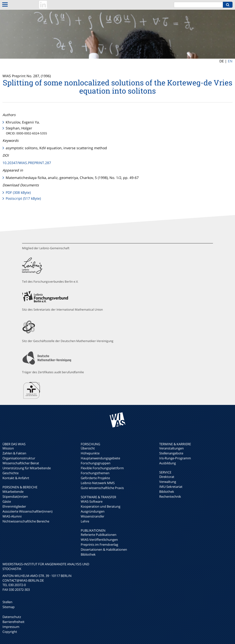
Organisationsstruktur (19, 458)
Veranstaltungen (171, 448)
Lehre (85, 521)
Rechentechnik (170, 496)
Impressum (11, 627)
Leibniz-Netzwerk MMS (98, 483)
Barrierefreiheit (13, 622)
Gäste (7, 501)
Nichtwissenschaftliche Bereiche (26, 521)
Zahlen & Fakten (14, 453)
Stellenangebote (171, 453)
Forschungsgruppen (96, 463)
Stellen (7, 602)
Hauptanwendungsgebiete (100, 458)
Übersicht (88, 448)
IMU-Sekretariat (171, 487)
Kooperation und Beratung (101, 506)
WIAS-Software (92, 501)
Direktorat (167, 477)
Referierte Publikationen (99, 535)
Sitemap (9, 607)
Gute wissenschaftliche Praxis (102, 488)
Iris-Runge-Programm (175, 458)
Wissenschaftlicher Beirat (21, 463)
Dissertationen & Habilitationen (104, 549)
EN (230, 61)
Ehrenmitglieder (14, 506)
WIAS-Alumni (12, 516)
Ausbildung (168, 463)
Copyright (10, 632)
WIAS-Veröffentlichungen (99, 540)
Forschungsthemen (95, 473)
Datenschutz (12, 617)
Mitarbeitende (13, 492)
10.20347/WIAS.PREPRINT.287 (27, 163)
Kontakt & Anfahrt (16, 478)
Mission (8, 448)
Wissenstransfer (92, 516)
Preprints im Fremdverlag (99, 545)
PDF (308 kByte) (18, 192)
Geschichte (11, 473)
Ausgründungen (93, 511)
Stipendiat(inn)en (15, 496)
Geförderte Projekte (95, 478)
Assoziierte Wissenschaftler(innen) (27, 511)
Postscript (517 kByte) (23, 198)
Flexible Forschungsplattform (102, 468)
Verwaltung (168, 482)
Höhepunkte (90, 453)
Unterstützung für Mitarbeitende (27, 468)
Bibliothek (88, 554)
